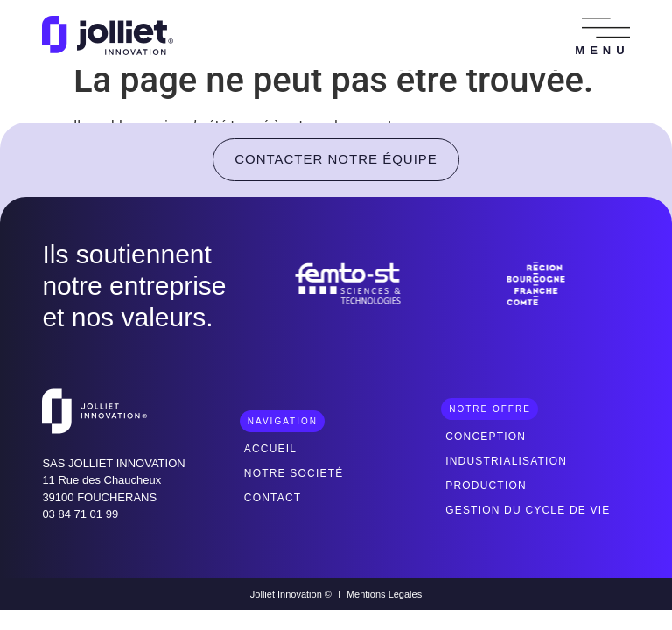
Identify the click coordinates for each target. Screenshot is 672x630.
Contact (273, 498)
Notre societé (294, 473)
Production (486, 486)
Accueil (270, 449)
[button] (606, 28)
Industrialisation (506, 461)
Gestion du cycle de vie (528, 510)
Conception (486, 437)
